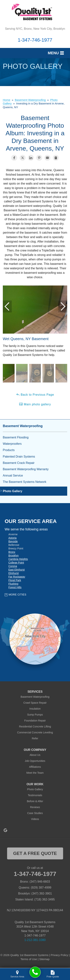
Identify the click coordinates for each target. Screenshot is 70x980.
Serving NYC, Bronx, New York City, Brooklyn (35, 29)
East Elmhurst (17, 570)
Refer (35, 738)
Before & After (35, 801)
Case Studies (35, 813)
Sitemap (44, 959)
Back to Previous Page (35, 394)
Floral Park (15, 580)
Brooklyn (13, 556)
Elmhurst (14, 573)
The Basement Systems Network (25, 482)
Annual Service (13, 476)
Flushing (13, 584)
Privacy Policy (59, 955)
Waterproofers (12, 444)
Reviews (35, 807)
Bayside (13, 541)
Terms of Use (29, 959)
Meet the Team (35, 773)
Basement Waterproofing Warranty (26, 469)
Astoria (13, 538)
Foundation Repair (35, 721)
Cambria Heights (18, 559)
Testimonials (35, 795)
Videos (35, 819)
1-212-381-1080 (35, 940)
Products (9, 450)
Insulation (35, 709)
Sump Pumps (35, 715)
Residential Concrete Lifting (35, 726)
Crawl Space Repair (35, 703)
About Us (35, 755)
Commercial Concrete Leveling (35, 732)
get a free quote (35, 853)
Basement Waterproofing (23, 426)
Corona (13, 566)
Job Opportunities (35, 761)
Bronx (12, 552)
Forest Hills (15, 587)
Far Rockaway (17, 577)
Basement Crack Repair (19, 463)
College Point (16, 563)
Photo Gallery (13, 491)
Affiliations (35, 767)
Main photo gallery (35, 404)
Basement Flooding (16, 437)
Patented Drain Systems (19, 457)
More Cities (17, 595)
